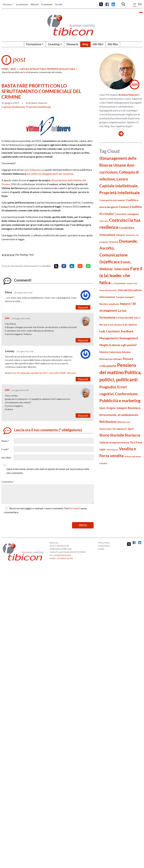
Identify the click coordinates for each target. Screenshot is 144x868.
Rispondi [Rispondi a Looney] (83, 379)
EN (140, 4)
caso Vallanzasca (33, 170)
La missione (22, 4)
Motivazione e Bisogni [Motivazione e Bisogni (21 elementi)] (111, 359)
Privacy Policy (104, 543)
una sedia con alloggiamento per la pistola (50, 174)
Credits (101, 549)
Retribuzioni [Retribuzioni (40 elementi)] (108, 422)
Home (5, 69)
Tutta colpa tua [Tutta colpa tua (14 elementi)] (112, 450)
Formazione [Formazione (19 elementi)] (120, 283)
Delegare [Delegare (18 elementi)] (121, 235)
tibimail (34, 4)
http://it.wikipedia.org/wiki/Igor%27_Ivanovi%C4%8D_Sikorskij (43, 373)
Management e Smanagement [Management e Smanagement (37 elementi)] (119, 338)
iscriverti (75, 508)
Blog (85, 44)
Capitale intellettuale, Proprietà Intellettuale (47, 69)
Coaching (54, 44)
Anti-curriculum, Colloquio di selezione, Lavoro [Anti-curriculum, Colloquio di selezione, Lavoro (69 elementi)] (119, 172)
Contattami (47, 4)
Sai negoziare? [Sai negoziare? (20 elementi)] (120, 429)
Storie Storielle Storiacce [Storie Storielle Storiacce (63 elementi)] (120, 435)
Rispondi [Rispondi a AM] (83, 340)
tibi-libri (98, 44)
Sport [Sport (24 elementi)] (131, 429)
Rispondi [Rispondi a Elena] (83, 307)
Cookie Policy (104, 546)
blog (13, 69)
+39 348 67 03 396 (65, 558)
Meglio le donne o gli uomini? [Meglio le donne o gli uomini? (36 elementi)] (118, 345)
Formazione (34, 44)
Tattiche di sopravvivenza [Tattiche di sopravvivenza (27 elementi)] (114, 442)
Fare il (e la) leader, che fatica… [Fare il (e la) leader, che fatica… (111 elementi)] (121, 275)
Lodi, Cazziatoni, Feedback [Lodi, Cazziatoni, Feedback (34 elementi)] (116, 331)
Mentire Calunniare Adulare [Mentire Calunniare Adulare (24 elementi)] (115, 352)
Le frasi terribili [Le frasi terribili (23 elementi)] (125, 318)
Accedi (59, 4)
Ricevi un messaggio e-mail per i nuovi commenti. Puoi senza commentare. (45, 510)
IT (135, 4)
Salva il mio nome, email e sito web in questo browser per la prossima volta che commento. (48, 471)
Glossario (72, 44)
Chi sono (7, 4)
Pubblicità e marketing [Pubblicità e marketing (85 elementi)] (120, 401)
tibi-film (113, 44)
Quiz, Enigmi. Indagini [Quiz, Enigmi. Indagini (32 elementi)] (113, 408)
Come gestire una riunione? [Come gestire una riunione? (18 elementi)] (112, 200)
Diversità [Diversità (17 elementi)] (114, 242)
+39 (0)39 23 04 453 (62, 555)
